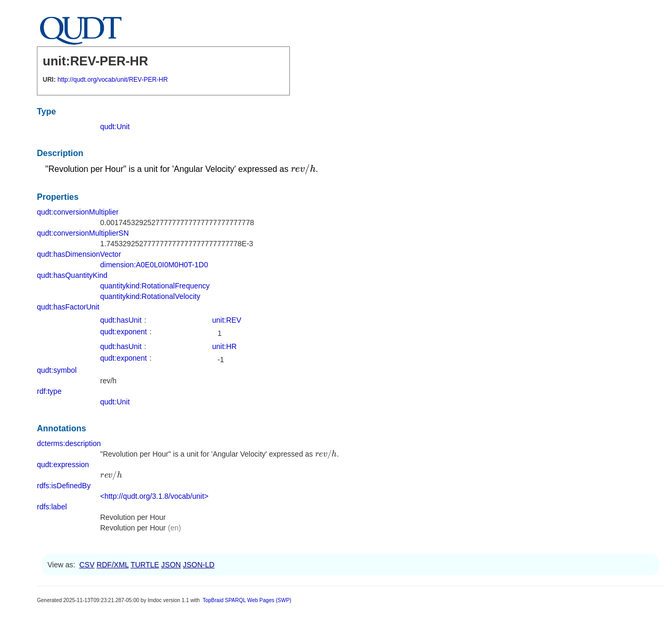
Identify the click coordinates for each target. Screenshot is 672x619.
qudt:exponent (124, 332)
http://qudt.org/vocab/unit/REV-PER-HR (113, 80)
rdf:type (49, 391)
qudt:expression (63, 465)
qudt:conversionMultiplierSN (83, 233)
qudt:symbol (57, 370)
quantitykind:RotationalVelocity (150, 296)
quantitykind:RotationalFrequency (155, 286)
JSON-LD (199, 565)
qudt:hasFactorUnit (68, 307)
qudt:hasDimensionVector (79, 254)
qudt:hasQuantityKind (72, 275)
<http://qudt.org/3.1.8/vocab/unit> (154, 496)
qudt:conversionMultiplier (78, 212)
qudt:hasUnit (121, 320)
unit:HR (225, 346)
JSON (171, 565)
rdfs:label (52, 507)
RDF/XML (113, 565)
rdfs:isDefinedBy (64, 486)
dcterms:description (69, 443)
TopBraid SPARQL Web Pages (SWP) (247, 600)
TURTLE (145, 565)
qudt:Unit (115, 127)
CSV (87, 565)
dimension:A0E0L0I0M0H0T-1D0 (154, 265)
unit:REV (227, 320)
